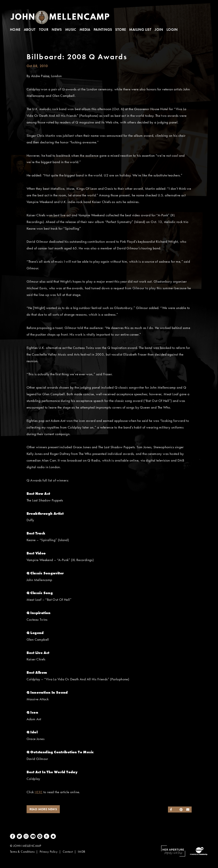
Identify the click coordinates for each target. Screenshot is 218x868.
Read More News (43, 809)
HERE (39, 792)
